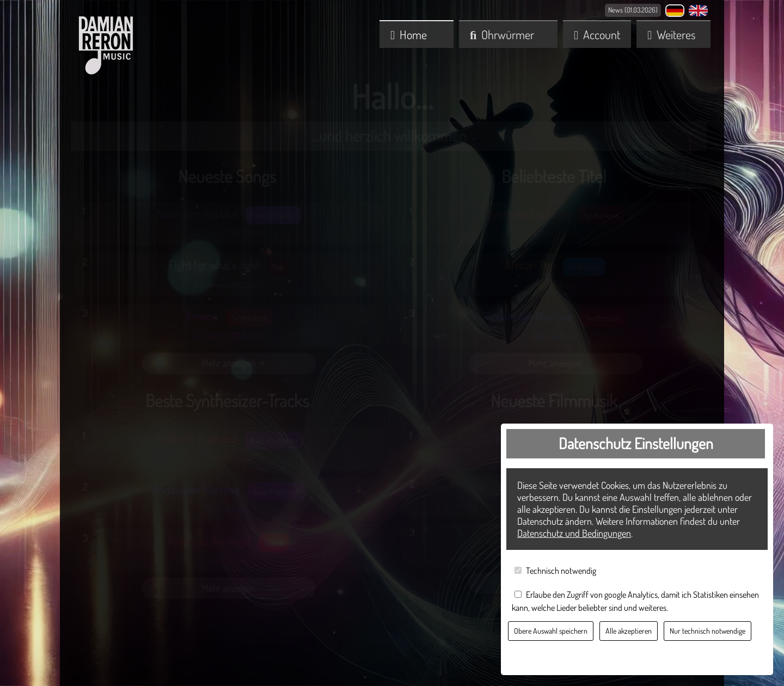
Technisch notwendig (561, 571)
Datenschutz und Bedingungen (574, 533)
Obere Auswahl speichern (551, 631)
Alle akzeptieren (629, 631)
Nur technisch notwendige (708, 631)
